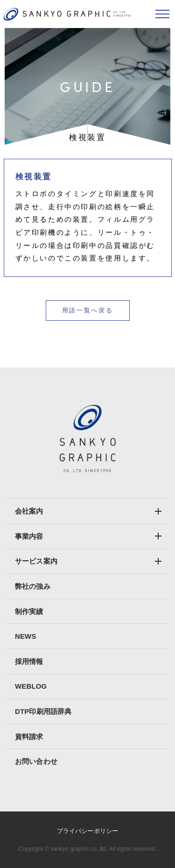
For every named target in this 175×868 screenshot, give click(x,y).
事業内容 (29, 536)
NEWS (26, 636)
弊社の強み (33, 586)
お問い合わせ (36, 761)
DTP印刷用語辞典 (43, 711)
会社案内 (29, 511)
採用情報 (29, 661)
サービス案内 (36, 561)
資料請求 (29, 737)
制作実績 (29, 611)
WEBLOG (31, 686)
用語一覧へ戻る (87, 310)
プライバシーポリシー (87, 831)
